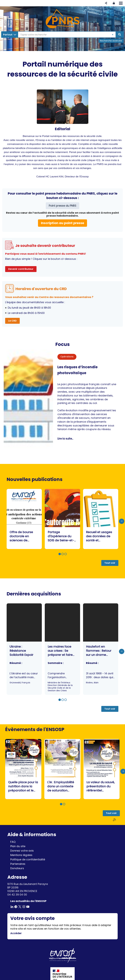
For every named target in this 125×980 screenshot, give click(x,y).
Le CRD (12, 321)
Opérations (67, 357)
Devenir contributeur (21, 269)
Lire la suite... (65, 439)
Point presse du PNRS (62, 206)
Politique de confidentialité (28, 859)
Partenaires (18, 864)
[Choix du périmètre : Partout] (10, 35)
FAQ (13, 842)
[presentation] (122, 521)
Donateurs (17, 868)
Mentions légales (21, 855)
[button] (106, 3)
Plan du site (18, 846)
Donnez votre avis (22, 851)
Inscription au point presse (62, 223)
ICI (98, 160)
